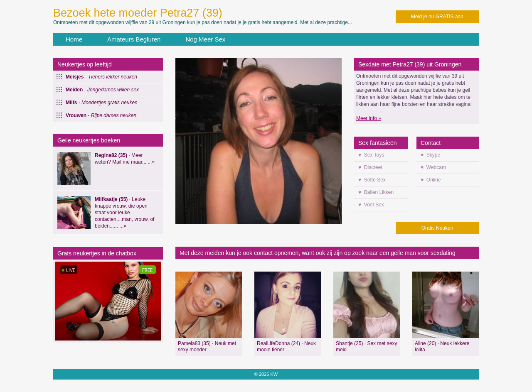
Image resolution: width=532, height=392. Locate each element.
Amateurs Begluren (134, 39)
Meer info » (369, 118)
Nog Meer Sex (205, 39)
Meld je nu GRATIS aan (437, 17)
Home (74, 39)
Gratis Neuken (437, 228)
